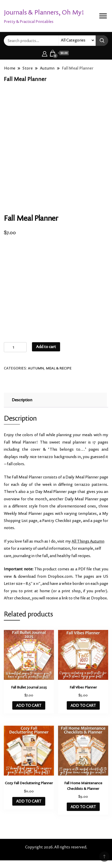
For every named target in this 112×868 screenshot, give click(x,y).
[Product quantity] (15, 347)
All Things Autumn (88, 541)
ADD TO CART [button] (29, 705)
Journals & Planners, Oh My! (44, 12)
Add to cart (46, 347)
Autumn (36, 368)
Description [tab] (22, 400)
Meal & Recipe (59, 368)
